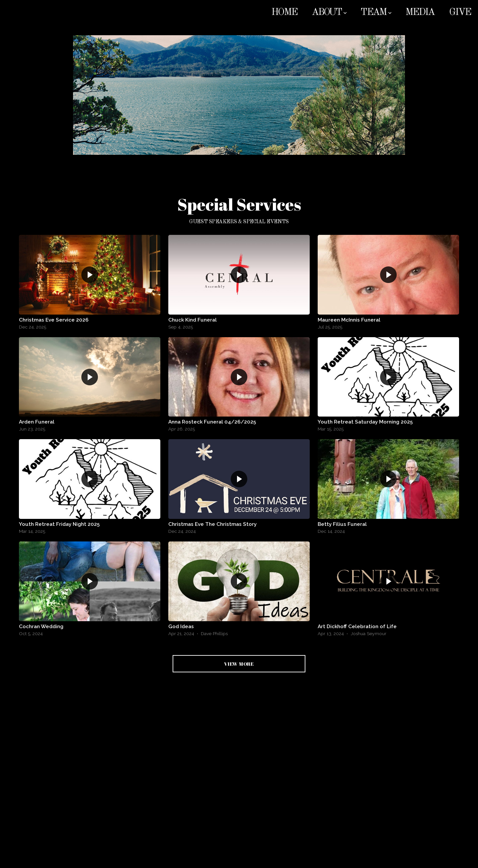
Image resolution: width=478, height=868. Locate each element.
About (329, 12)
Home (284, 12)
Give (460, 12)
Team (376, 12)
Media (420, 12)
